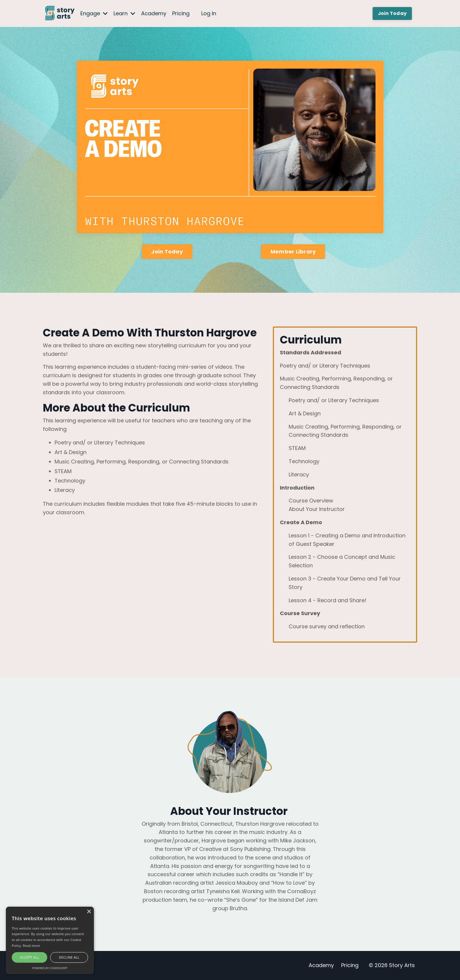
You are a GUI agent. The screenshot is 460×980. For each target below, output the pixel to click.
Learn (124, 13)
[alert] (50, 940)
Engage (94, 13)
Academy (154, 13)
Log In (209, 13)
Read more (32, 946)
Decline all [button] (69, 957)
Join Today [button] (392, 13)
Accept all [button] (29, 957)
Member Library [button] (293, 252)
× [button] (89, 912)
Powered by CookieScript (50, 968)
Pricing (181, 13)
